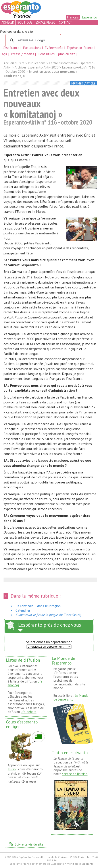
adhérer (8, 22)
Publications (33, 48)
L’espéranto (12, 48)
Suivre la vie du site (26, 844)
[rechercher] (33, 40)
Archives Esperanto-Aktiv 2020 (37, 67)
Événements (54, 48)
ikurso (12, 769)
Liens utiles (47, 54)
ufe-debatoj (29, 712)
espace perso (46, 22)
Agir (5, 54)
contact (65, 22)
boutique (25, 22)
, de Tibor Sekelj (48, 615)
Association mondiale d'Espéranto (73, 864)
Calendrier (23, 610)
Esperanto (89, 17)
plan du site (67, 54)
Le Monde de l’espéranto (71, 697)
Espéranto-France (81, 48)
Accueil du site (14, 63)
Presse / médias (23, 54)
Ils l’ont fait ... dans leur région (38, 606)
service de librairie (75, 774)
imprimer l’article (83, 84)
